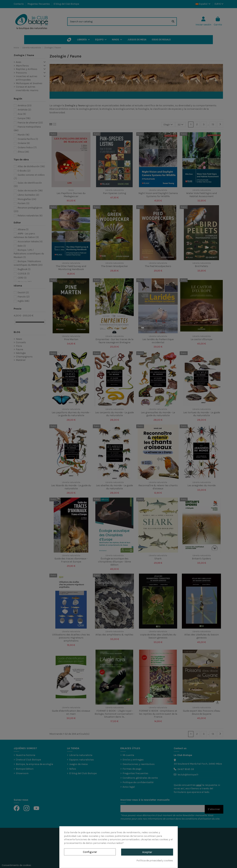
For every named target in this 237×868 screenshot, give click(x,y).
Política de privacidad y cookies (155, 861)
